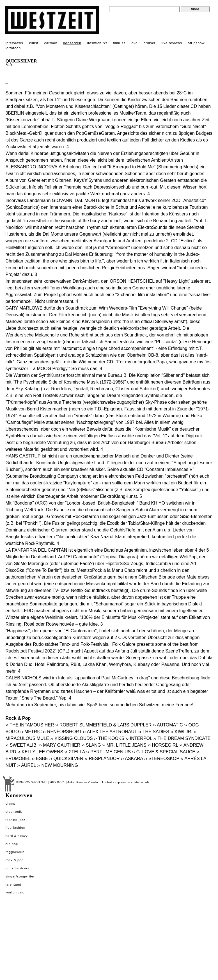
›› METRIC (31, 732)
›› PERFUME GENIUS (108, 752)
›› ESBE (40, 759)
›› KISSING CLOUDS (71, 738)
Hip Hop (12, 844)
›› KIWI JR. (181, 732)
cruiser (150, 43)
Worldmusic (15, 892)
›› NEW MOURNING (58, 765)
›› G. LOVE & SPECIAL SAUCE (164, 752)
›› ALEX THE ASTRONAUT (110, 732)
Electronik (14, 812)
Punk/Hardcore (17, 868)
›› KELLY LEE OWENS (40, 752)
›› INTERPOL (139, 738)
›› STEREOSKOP (162, 759)
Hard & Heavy (16, 836)
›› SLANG (91, 745)
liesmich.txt (97, 43)
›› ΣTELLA (75, 752)
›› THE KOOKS (109, 738)
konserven (72, 43)
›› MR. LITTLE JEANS (124, 745)
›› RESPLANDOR (102, 759)
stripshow (196, 43)
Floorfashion (15, 828)
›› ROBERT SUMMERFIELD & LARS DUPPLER (103, 725)
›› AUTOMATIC (168, 725)
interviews (14, 43)
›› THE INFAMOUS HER (30, 725)
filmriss (119, 43)
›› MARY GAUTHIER (59, 745)
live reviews (172, 43)
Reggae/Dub (15, 852)
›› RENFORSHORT (62, 732)
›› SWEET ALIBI (21, 745)
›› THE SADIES (154, 732)
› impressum (122, 782)
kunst (34, 43)
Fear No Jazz (15, 820)
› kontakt (106, 782)
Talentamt (13, 884)
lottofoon (13, 48)
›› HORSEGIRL (163, 745)
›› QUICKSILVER (66, 759)
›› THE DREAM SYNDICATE (182, 738)
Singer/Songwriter (20, 876)
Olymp (10, 803)
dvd (135, 43)
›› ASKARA (132, 759)
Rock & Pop (14, 860)
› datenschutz (140, 782)
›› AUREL (27, 765)
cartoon (51, 43)
